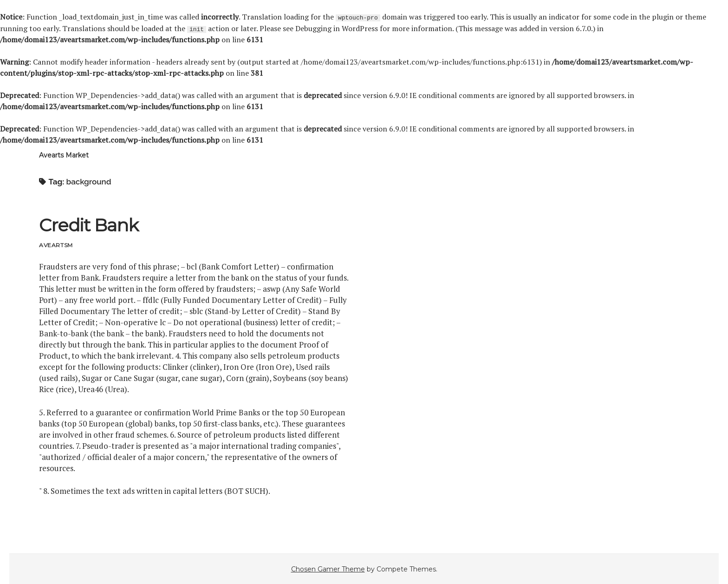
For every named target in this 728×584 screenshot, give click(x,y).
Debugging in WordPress (337, 28)
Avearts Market (64, 155)
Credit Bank (88, 225)
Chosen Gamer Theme (328, 569)
